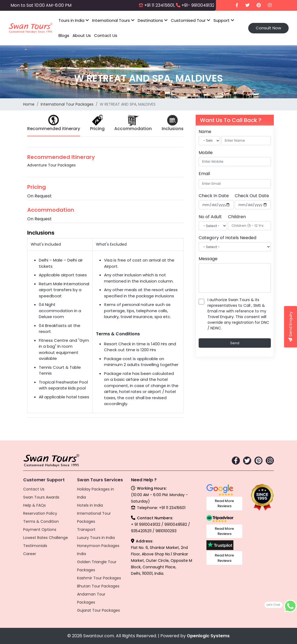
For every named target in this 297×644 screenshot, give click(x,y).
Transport (86, 530)
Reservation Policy (40, 513)
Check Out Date (252, 196)
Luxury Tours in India (96, 538)
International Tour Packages (67, 104)
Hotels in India (90, 505)
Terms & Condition (41, 521)
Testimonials (35, 546)
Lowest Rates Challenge (46, 538)
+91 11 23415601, (160, 5)
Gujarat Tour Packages (99, 610)
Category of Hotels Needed (227, 238)
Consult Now (268, 28)
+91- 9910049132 (198, 5)
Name (205, 132)
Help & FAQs (34, 505)
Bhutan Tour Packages (98, 586)
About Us (82, 35)
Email (204, 174)
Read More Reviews (224, 504)
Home (29, 104)
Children (237, 217)
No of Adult (210, 217)
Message (208, 259)
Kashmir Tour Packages (99, 578)
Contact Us (106, 35)
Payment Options (40, 530)
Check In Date (214, 196)
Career (30, 554)
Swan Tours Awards (41, 497)
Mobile (206, 153)
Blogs (64, 35)
